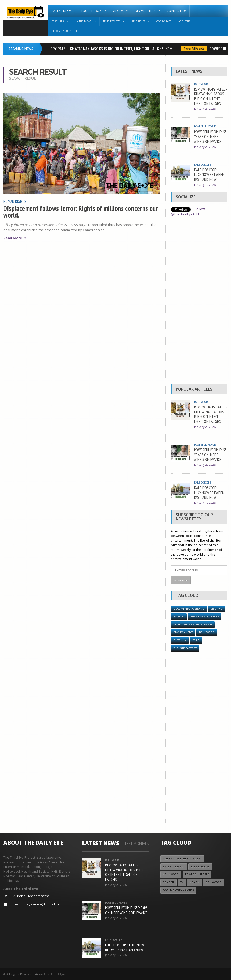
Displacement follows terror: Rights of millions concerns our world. (81, 212)
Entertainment (174, 867)
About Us (184, 21)
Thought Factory (185, 648)
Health (195, 882)
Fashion (179, 617)
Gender (168, 882)
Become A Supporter (65, 31)
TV (182, 882)
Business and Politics (205, 617)
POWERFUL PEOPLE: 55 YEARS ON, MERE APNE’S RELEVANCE (210, 136)
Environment (183, 632)
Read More (15, 238)
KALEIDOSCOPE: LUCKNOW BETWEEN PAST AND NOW (209, 175)
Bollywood (201, 84)
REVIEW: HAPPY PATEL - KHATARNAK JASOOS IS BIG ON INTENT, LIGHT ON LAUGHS (99, 49)
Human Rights (15, 201)
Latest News (61, 11)
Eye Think (180, 640)
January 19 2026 (205, 185)
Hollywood (171, 874)
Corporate (164, 21)
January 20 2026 (205, 147)
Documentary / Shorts (189, 609)
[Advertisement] (199, 302)
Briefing (217, 609)
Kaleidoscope (203, 164)
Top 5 (196, 640)
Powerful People (195, 49)
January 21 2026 (205, 109)
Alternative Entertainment (193, 625)
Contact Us (176, 11)
